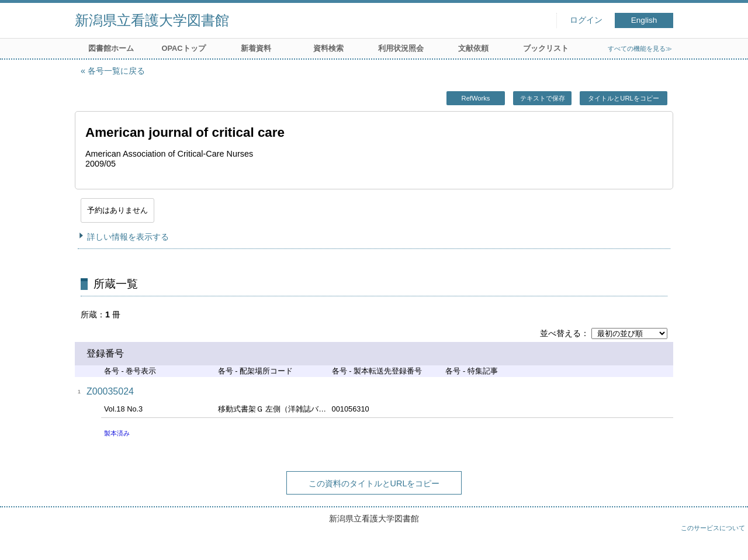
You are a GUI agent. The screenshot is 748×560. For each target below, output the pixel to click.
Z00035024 (110, 391)
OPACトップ (183, 48)
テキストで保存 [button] (543, 98)
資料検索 (328, 48)
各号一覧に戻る (116, 71)
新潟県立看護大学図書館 (152, 20)
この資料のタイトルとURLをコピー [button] (374, 483)
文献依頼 (473, 48)
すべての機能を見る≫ (640, 49)
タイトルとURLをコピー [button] (623, 98)
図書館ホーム (111, 48)
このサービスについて (713, 528)
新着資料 (256, 48)
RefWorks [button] (476, 98)
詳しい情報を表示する (128, 237)
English (644, 20)
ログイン (586, 20)
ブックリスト (546, 48)
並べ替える (560, 333)
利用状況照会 (401, 48)
